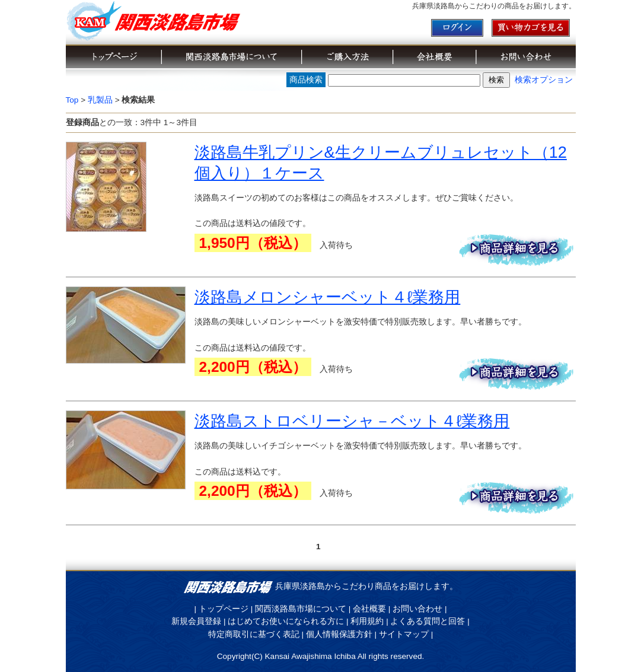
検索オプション (544, 80)
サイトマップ (404, 634)
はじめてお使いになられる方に (286, 621)
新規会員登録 (196, 621)
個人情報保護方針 (339, 634)
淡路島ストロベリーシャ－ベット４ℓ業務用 (352, 421)
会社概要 (369, 609)
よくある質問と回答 (428, 621)
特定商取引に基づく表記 (254, 634)
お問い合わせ (417, 609)
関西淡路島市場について (301, 609)
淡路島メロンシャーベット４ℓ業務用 (328, 297)
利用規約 (367, 621)
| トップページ (221, 609)
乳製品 (100, 100)
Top (72, 100)
